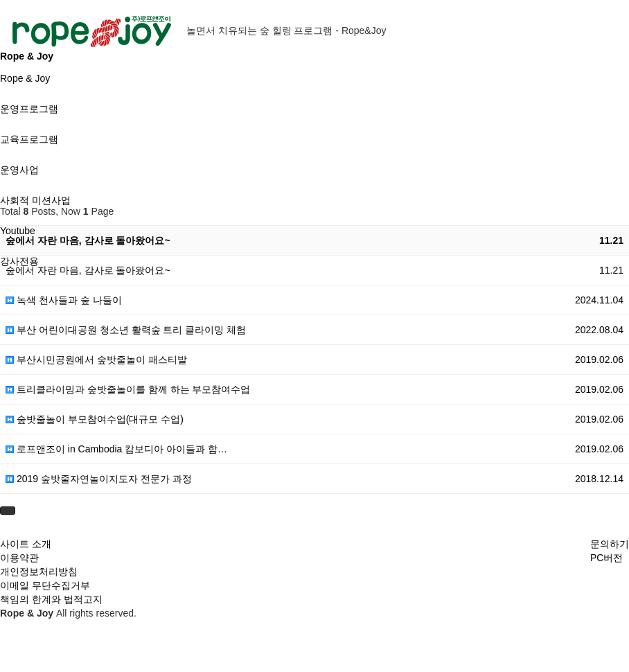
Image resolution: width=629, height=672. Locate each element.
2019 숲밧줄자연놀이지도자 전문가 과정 (99, 479)
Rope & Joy (25, 78)
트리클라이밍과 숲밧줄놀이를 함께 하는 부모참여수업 (128, 389)
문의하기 (610, 544)
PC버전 (606, 558)
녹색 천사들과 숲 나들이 (64, 300)
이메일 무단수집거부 (45, 585)
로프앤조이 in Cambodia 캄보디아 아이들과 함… (116, 449)
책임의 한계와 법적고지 (51, 599)
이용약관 (19, 558)
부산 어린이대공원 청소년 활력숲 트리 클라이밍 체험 (126, 330)
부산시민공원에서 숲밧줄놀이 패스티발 (96, 360)
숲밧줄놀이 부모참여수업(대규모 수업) (95, 419)
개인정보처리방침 (39, 572)
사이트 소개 (26, 544)
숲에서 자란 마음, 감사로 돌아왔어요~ (88, 240)
